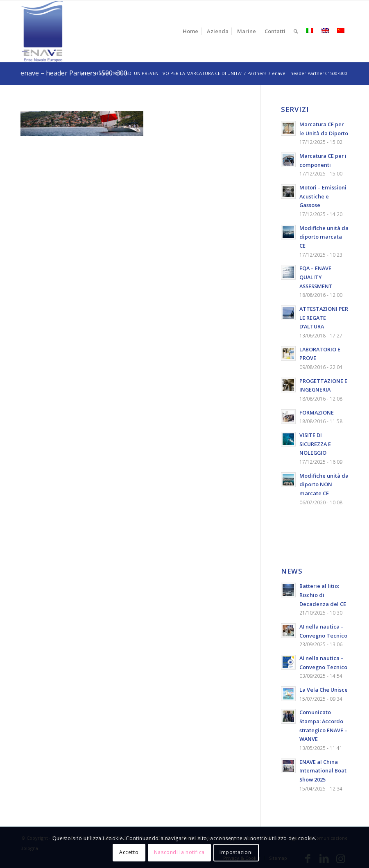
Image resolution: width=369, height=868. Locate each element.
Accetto (129, 852)
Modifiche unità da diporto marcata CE (324, 237)
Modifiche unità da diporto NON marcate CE (324, 484)
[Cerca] (296, 31)
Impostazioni (236, 852)
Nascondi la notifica (179, 852)
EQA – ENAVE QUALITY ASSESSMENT (316, 277)
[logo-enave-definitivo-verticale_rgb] (42, 31)
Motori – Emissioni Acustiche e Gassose (323, 196)
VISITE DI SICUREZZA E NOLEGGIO (315, 444)
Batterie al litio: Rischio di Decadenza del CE (323, 595)
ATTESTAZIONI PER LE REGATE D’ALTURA (324, 318)
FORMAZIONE (317, 412)
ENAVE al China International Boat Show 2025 (323, 771)
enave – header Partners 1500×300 (74, 73)
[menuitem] (190, 31)
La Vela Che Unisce (324, 690)
